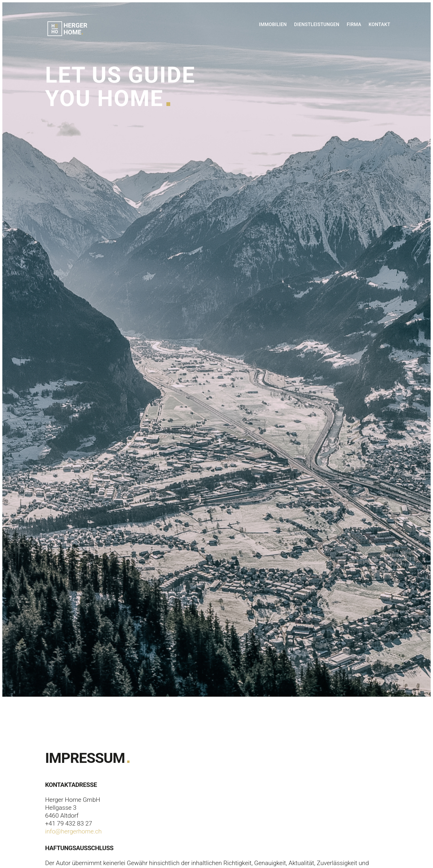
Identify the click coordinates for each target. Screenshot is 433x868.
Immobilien (273, 24)
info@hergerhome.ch (73, 831)
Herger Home (67, 29)
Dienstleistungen (317, 24)
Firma (354, 24)
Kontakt (379, 24)
